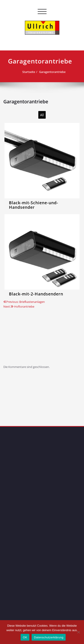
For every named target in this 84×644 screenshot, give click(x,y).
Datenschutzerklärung (48, 637)
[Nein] (78, 632)
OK (25, 637)
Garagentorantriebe (47, 72)
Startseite (24, 72)
